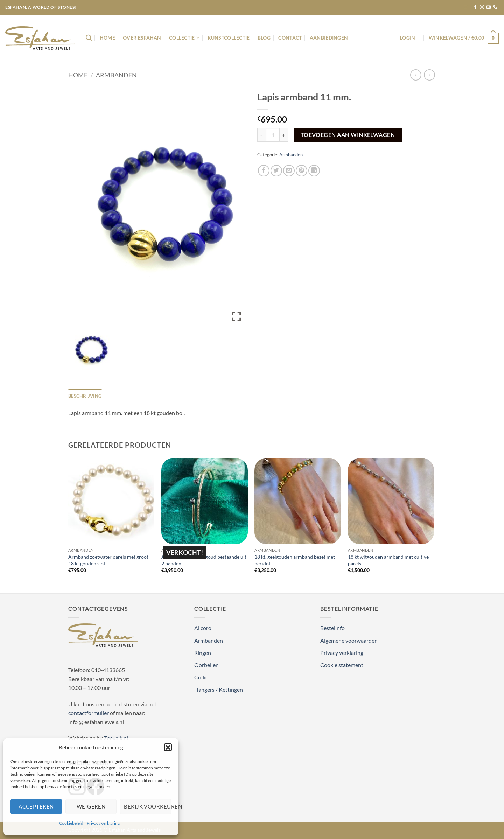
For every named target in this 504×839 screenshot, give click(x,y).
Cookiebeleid (71, 823)
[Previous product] (429, 75)
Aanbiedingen (329, 38)
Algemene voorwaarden (349, 640)
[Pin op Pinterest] (302, 171)
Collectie (184, 38)
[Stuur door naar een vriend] (289, 171)
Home (107, 38)
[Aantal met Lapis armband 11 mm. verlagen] (261, 135)
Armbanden (116, 75)
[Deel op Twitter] (276, 171)
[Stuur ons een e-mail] (489, 7)
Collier (202, 677)
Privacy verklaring (103, 823)
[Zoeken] (89, 38)
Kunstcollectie (229, 38)
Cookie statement (342, 665)
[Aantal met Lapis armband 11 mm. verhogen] (284, 135)
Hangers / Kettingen (219, 689)
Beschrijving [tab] (85, 396)
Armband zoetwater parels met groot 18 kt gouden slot (108, 560)
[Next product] (416, 75)
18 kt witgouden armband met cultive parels (388, 560)
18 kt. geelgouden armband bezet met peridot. (295, 560)
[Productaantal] (273, 135)
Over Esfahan (142, 38)
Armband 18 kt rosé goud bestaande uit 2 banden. (204, 560)
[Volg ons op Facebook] (475, 7)
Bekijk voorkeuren (148, 806)
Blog (264, 38)
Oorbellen (206, 665)
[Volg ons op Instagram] (482, 7)
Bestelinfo (332, 628)
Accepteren (36, 806)
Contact (290, 38)
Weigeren (91, 806)
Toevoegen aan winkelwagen (348, 135)
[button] (168, 747)
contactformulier (89, 713)
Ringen (203, 653)
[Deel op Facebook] (264, 171)
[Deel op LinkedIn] (314, 171)
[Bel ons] (495, 7)
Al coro (203, 628)
